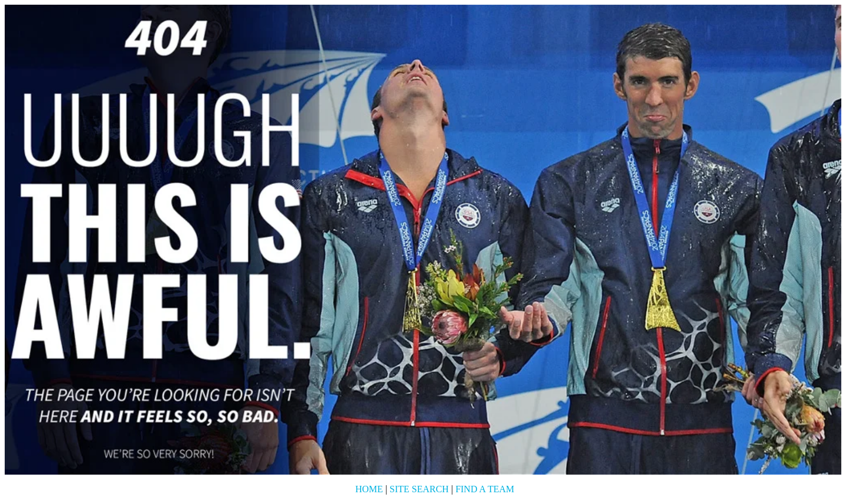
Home (369, 489)
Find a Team (485, 489)
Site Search (419, 489)
